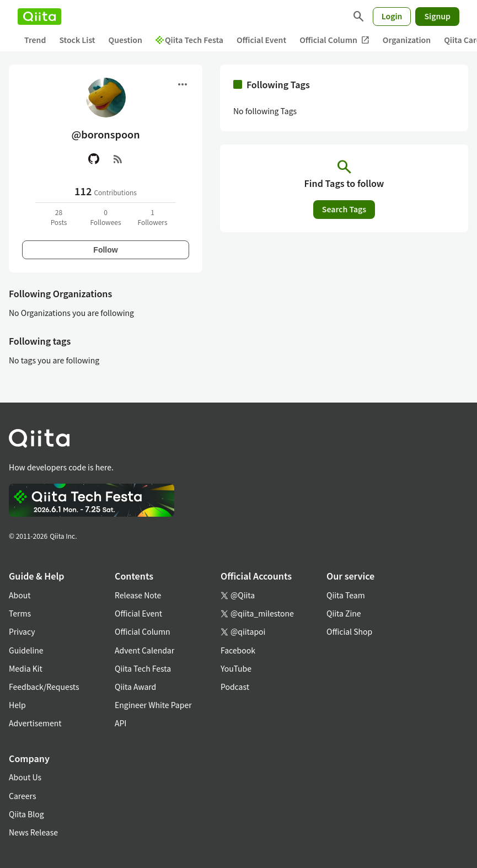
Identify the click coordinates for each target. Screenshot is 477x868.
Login (392, 16)
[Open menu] (183, 84)
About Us (25, 777)
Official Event (261, 40)
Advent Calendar (144, 650)
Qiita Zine (344, 613)
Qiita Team (346, 595)
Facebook (238, 650)
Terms (20, 613)
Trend (35, 40)
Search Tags (344, 209)
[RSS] (118, 159)
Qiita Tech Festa (189, 40)
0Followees (105, 217)
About (20, 595)
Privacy (22, 631)
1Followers (152, 217)
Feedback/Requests (44, 687)
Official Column (334, 40)
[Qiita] (39, 17)
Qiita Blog (26, 814)
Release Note (138, 595)
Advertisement (35, 723)
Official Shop (349, 631)
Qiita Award (135, 687)
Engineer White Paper (153, 705)
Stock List (77, 40)
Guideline (26, 650)
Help (17, 705)
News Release (33, 832)
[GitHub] (94, 159)
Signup (437, 16)
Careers (22, 796)
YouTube (236, 668)
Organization (407, 40)
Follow (105, 250)
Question (125, 40)
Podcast (235, 687)
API (120, 723)
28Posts (59, 217)
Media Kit (26, 668)
